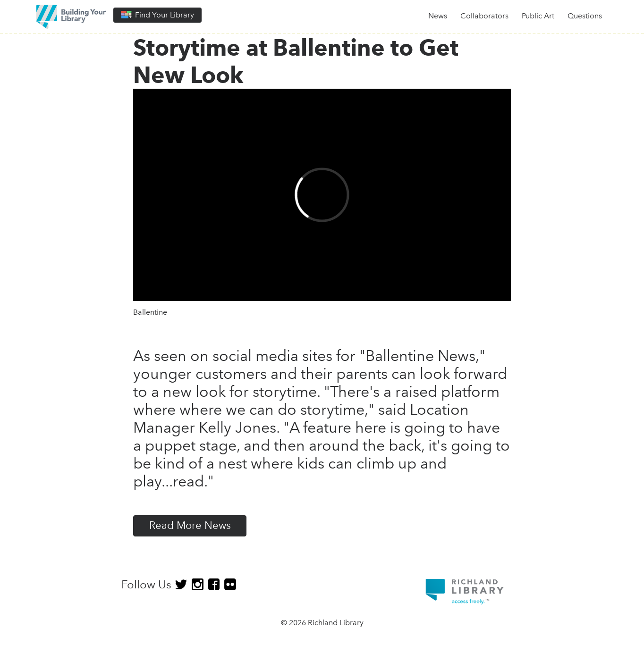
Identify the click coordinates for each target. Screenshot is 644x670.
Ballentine (150, 312)
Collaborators (484, 16)
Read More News (190, 525)
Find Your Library (157, 15)
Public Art (538, 16)
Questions (585, 16)
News (438, 16)
